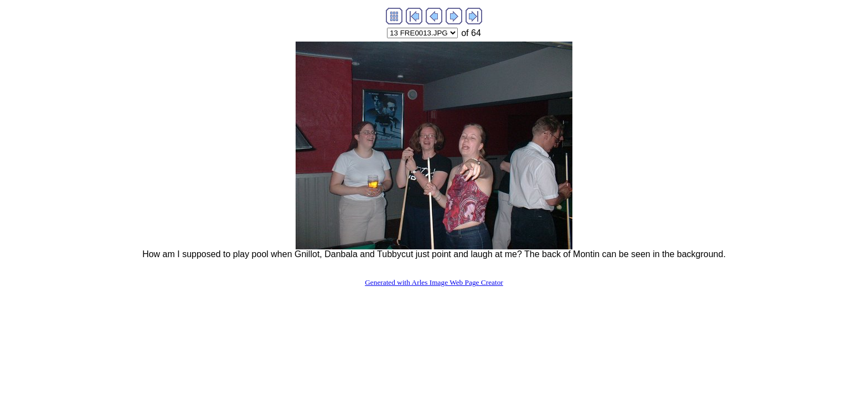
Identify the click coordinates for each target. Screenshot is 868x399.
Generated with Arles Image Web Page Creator (434, 282)
